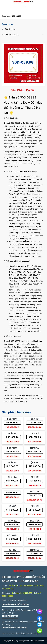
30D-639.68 (12, 452)
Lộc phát (12, 419)
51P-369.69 (35, 510)
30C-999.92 (12, 553)
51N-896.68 (12, 539)
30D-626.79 (12, 437)
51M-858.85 (35, 481)
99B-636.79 (35, 452)
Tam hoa (35, 521)
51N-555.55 (35, 495)
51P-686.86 (35, 466)
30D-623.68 (12, 423)
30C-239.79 (35, 553)
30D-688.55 (35, 423)
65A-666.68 (12, 493)
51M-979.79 (12, 481)
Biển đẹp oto (9, 29)
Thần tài (12, 433)
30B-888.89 (35, 539)
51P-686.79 (12, 466)
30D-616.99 (35, 437)
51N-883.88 (12, 510)
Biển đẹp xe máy (10, 34)
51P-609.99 (35, 524)
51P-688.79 (12, 524)
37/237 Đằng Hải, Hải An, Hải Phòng (23, 633)
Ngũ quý (35, 492)
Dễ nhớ (35, 419)
